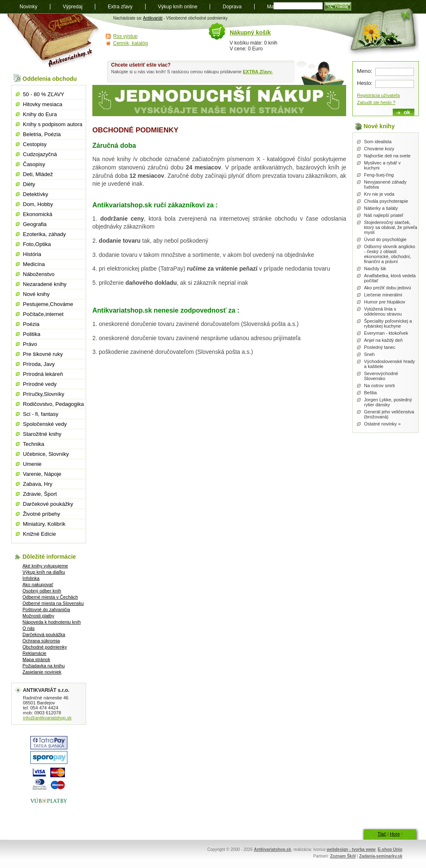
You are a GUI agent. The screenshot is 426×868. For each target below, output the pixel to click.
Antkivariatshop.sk (272, 849)
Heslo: (365, 83)
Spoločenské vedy (45, 424)
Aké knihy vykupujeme (45, 566)
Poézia (31, 324)
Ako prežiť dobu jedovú (388, 288)
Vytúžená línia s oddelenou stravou (383, 311)
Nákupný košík (250, 32)
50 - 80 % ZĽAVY (43, 94)
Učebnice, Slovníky (46, 454)
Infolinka (31, 578)
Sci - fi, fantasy (41, 414)
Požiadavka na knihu (44, 666)
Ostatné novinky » (382, 424)
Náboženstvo (39, 274)
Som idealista (378, 142)
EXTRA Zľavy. (258, 72)
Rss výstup (125, 36)
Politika (32, 334)
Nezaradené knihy (45, 284)
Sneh (369, 354)
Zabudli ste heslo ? (376, 102)
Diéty (29, 184)
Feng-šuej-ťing (379, 175)
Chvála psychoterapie (386, 201)
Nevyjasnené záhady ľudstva (385, 184)
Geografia (35, 224)
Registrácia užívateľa (378, 95)
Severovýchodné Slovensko (381, 376)
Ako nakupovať (38, 584)
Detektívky (36, 194)
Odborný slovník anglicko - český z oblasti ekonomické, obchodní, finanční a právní (390, 254)
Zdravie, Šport (40, 494)
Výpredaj (73, 7)
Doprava (232, 7)
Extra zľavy (120, 7)
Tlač (382, 834)
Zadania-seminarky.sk (381, 856)
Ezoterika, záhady (44, 234)
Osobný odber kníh (42, 591)
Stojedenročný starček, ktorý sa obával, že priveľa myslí (391, 227)
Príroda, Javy (39, 364)
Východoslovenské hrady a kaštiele (389, 364)
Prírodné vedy (40, 384)
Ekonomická (38, 214)
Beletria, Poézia (42, 134)
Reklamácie (34, 653)
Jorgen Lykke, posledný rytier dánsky (388, 402)
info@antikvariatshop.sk (47, 718)
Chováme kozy (379, 149)
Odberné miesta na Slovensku (53, 603)
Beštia (370, 393)
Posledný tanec (380, 347)
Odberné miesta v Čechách (50, 597)
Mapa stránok (36, 659)
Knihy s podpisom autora (53, 124)
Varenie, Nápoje (42, 474)
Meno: (365, 71)
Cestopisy (35, 144)
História (32, 254)
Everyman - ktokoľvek (386, 333)
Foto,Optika (37, 244)
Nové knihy (36, 294)
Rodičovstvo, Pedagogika (53, 404)
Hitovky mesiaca (43, 104)
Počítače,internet (43, 314)
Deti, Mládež (38, 174)
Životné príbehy (42, 514)
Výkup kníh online (178, 7)
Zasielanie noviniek (42, 672)
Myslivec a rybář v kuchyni (382, 165)
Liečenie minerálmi (383, 295)
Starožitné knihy (42, 434)
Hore (395, 834)
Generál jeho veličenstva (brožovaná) (389, 414)
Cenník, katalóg (130, 43)
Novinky (28, 7)
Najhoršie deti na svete (387, 156)
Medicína (34, 264)
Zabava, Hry (38, 484)
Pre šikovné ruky (43, 354)
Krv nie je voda (379, 194)
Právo (30, 344)
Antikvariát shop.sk (54, 42)
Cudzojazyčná (40, 154)
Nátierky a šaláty (381, 208)
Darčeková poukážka (44, 634)
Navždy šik (375, 269)
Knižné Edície (40, 534)
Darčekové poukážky (48, 504)
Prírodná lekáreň (43, 374)
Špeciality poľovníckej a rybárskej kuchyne (388, 323)
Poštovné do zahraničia (46, 609)
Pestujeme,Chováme (48, 304)
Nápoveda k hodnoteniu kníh (52, 622)
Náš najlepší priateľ (384, 215)
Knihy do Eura (40, 114)
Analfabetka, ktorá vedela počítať (390, 278)
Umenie (32, 464)
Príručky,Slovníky (43, 394)
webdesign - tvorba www (351, 849)
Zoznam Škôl (343, 856)
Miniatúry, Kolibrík (44, 524)
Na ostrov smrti (379, 386)
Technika (33, 444)
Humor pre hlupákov (385, 302)
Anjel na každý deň (383, 340)
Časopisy (34, 164)
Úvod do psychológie (385, 239)
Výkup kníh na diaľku (44, 572)
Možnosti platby (38, 616)
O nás (28, 628)
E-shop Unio (390, 849)
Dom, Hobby (38, 204)
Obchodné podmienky (45, 647)
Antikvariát (153, 18)
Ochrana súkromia (41, 641)
